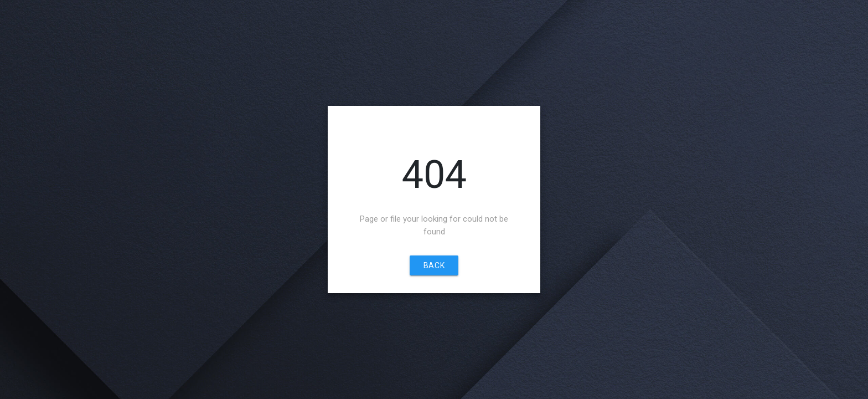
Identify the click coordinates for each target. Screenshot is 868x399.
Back (434, 265)
